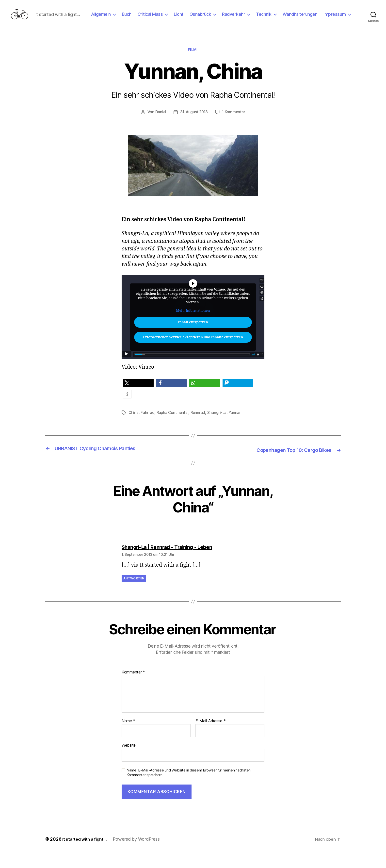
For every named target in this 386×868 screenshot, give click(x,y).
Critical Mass (184, 18)
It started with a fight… (86, 854)
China (134, 428)
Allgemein (134, 18)
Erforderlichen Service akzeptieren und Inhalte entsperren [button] (193, 353)
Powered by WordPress (139, 854)
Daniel (160, 128)
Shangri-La (219, 428)
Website (129, 760)
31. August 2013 (194, 128)
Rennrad (200, 428)
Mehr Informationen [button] (193, 326)
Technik (297, 18)
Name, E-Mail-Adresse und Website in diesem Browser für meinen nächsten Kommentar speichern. (189, 788)
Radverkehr (267, 18)
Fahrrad (148, 428)
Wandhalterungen (333, 18)
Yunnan (237, 428)
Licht (212, 18)
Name (128, 736)
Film (193, 66)
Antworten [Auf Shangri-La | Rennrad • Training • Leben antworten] (134, 594)
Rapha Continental (173, 428)
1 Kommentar (234, 128)
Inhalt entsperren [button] (193, 338)
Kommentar (133, 688)
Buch (160, 18)
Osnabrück (234, 18)
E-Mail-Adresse (211, 736)
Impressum (335, 25)
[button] (138, 399)
